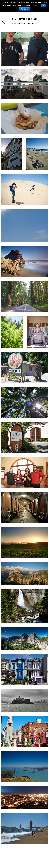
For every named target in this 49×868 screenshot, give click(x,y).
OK (43, 6)
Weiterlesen (25, 9)
